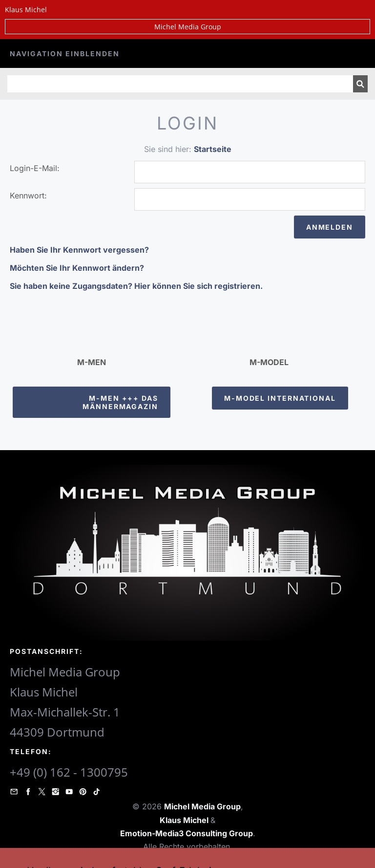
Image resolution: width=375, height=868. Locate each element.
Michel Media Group (188, 27)
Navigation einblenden (65, 54)
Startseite (213, 149)
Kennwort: (28, 195)
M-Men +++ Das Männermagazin (120, 402)
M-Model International (280, 398)
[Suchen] (180, 84)
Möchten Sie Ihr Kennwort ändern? (77, 268)
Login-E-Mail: (35, 168)
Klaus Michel (185, 820)
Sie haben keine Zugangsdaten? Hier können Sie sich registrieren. (136, 286)
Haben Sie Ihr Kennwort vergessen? (79, 250)
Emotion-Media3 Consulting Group (187, 833)
